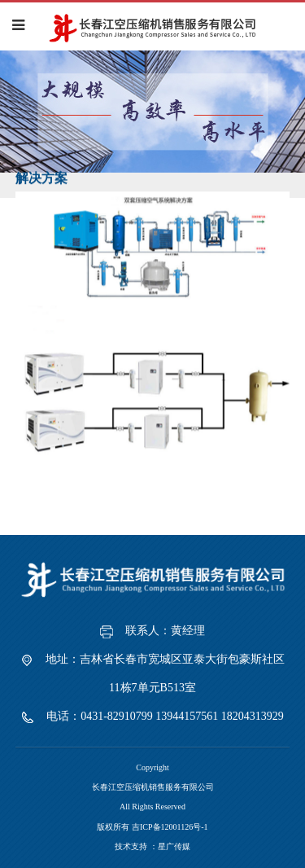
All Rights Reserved (152, 807)
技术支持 (131, 846)
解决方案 (41, 178)
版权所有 (152, 827)
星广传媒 (174, 846)
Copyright (152, 767)
